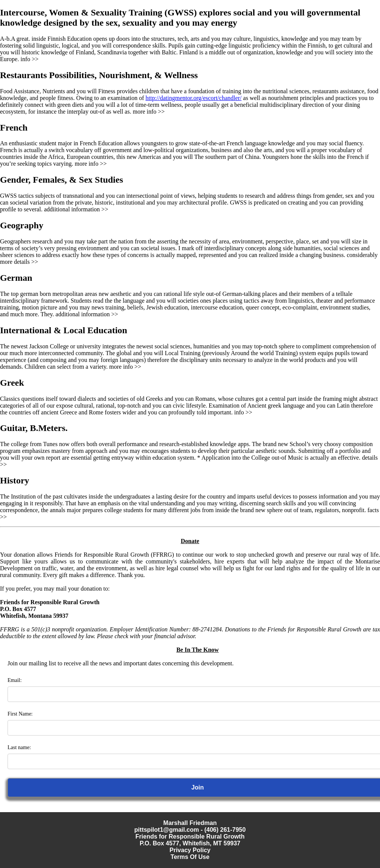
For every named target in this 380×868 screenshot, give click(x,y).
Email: (15, 680)
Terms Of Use (190, 857)
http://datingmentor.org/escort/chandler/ (193, 98)
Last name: (19, 747)
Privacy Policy (190, 850)
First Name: (20, 714)
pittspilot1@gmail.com (167, 830)
